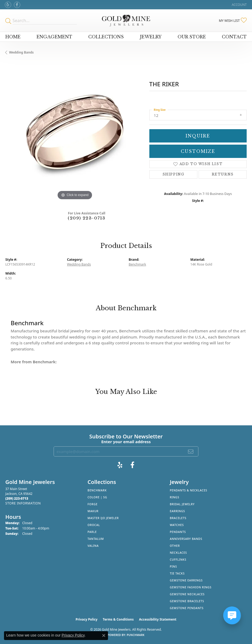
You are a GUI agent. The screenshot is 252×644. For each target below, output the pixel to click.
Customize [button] (198, 151)
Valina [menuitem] (93, 546)
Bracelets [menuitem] (178, 518)
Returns (223, 174)
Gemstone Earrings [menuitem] (186, 580)
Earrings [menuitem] (177, 511)
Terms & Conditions (118, 619)
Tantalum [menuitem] (96, 539)
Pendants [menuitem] (178, 532)
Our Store (192, 37)
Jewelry (151, 37)
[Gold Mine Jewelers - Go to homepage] (126, 21)
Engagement (54, 37)
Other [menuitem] (175, 546)
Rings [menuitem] (175, 497)
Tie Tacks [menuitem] (177, 573)
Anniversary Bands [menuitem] (186, 539)
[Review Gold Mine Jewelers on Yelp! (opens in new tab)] (8, 5)
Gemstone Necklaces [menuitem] (187, 594)
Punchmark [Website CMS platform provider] (136, 635)
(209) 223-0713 (87, 218)
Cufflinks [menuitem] (178, 560)
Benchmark (137, 264)
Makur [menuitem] (93, 511)
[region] (75, 132)
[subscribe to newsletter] (191, 451)
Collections (106, 37)
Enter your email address (126, 442)
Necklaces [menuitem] (178, 553)
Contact (234, 37)
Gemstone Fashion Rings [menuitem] (191, 587)
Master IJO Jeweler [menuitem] (103, 518)
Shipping (173, 174)
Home (13, 37)
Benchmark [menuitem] (97, 490)
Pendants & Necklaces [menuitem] (189, 490)
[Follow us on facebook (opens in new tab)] (17, 5)
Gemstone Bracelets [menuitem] (187, 601)
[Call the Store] (17, 498)
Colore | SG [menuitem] (97, 497)
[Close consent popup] (104, 635)
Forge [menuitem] (93, 504)
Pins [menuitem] (173, 566)
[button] (239, 5)
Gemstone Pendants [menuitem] (187, 608)
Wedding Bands (21, 52)
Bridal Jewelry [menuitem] (182, 504)
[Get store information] (23, 503)
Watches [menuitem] (177, 525)
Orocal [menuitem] (94, 525)
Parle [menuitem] (92, 532)
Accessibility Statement (158, 619)
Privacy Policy (87, 619)
